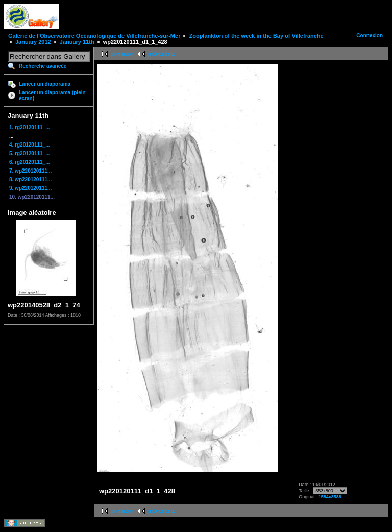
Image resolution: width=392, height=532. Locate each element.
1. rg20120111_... (30, 127)
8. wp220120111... (30, 179)
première (122, 54)
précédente (162, 54)
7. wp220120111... (30, 171)
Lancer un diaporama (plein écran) (52, 95)
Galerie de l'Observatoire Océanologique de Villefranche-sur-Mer (94, 36)
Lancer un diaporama (45, 84)
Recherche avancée (43, 66)
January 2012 (33, 42)
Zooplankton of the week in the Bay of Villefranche (256, 36)
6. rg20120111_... (30, 162)
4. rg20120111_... (30, 145)
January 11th (77, 42)
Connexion (370, 35)
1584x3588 (330, 497)
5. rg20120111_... (30, 153)
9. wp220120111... (30, 188)
